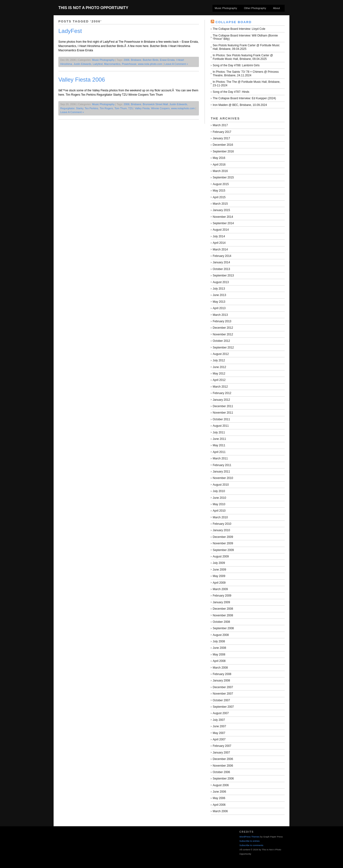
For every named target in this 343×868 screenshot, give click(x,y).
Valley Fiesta (142, 108)
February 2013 (222, 321)
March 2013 (220, 315)
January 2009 (221, 602)
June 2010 (219, 498)
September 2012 (223, 348)
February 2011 (222, 465)
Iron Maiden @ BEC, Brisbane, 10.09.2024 (240, 105)
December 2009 (223, 537)
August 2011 (221, 426)
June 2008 (219, 648)
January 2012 (221, 400)
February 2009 (222, 596)
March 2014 (220, 249)
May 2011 (219, 445)
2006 (126, 60)
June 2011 (219, 439)
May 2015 (219, 191)
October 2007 (221, 700)
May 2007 (219, 733)
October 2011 (221, 419)
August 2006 (221, 785)
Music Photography (226, 8)
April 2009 (219, 583)
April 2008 (219, 661)
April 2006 (219, 805)
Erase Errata (167, 60)
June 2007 (219, 726)
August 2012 (221, 354)
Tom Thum (121, 108)
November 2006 (223, 766)
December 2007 (223, 687)
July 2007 (219, 720)
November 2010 (223, 478)
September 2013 (223, 275)
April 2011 (219, 452)
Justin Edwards (83, 64)
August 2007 (221, 713)
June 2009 (219, 570)
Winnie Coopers (160, 108)
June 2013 (219, 295)
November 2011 (223, 413)
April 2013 (219, 308)
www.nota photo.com (150, 64)
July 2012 (219, 360)
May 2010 (219, 504)
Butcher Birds (151, 60)
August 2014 (221, 230)
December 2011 (223, 406)
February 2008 (222, 674)
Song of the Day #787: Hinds (231, 92)
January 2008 (221, 681)
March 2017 (220, 125)
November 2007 (223, 694)
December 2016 (223, 145)
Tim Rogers (106, 108)
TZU (131, 108)
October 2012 (221, 341)
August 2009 (221, 556)
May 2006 (219, 798)
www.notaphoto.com (183, 108)
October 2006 (221, 772)
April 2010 (219, 511)
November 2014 (223, 217)
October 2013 (221, 269)
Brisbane (136, 60)
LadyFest (70, 31)
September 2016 (223, 151)
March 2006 (220, 811)
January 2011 (221, 472)
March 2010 (220, 517)
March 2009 (220, 589)
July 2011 (219, 432)
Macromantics (112, 64)
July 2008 (219, 641)
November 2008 (223, 615)
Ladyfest (98, 64)
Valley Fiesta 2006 (82, 80)
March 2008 (220, 668)
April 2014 (219, 243)
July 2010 (219, 491)
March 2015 (220, 204)
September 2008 (223, 628)
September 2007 (223, 707)
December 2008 (223, 609)
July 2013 (219, 289)
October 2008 (221, 622)
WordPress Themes (249, 837)
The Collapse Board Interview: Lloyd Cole (239, 29)
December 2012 (223, 328)
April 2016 (219, 165)
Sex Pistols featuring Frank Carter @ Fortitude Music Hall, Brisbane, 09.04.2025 (246, 47)
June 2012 (219, 367)
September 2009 (223, 550)
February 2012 (222, 393)
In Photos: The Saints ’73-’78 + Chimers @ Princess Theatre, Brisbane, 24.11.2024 (246, 73)
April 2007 (219, 739)
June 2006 (219, 792)
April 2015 (219, 197)
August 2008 (221, 635)
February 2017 (222, 132)
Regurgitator (67, 108)
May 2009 (219, 576)
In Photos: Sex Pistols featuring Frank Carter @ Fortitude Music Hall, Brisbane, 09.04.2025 (243, 57)
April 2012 (219, 380)
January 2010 (221, 530)
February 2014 (222, 256)
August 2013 (221, 282)
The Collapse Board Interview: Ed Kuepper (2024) (244, 98)
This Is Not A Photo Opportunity (93, 8)
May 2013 (219, 302)
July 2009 (219, 563)
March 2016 (220, 171)
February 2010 (222, 524)
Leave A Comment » (176, 64)
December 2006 (223, 759)
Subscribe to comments (251, 845)
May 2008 (219, 655)
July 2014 (219, 236)
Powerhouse (129, 64)
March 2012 (220, 387)
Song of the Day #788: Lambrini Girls (236, 65)
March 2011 (220, 458)
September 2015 (223, 177)
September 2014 (223, 223)
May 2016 (219, 158)
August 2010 (221, 485)
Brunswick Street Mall (155, 104)
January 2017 (221, 138)
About (276, 8)
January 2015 (221, 210)
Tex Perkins (91, 108)
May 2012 (219, 374)
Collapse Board (234, 22)
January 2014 (221, 262)
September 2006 (223, 779)
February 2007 (222, 746)
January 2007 (221, 753)
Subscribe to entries (250, 841)
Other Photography (255, 8)
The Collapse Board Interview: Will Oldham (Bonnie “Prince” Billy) (245, 37)
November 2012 (223, 334)
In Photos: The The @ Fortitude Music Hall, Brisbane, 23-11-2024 (247, 83)
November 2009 (223, 543)
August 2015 (221, 184)
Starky (80, 108)
